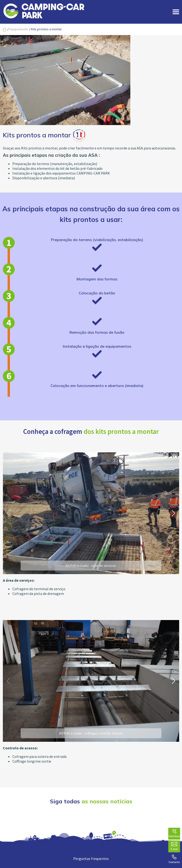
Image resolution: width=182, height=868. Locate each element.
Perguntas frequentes (91, 859)
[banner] (44, 12)
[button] (174, 513)
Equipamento (19, 29)
